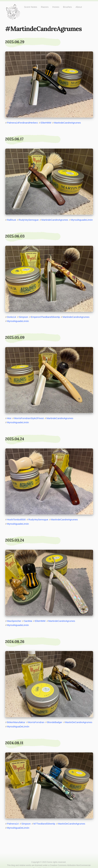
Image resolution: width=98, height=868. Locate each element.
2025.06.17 (14, 139)
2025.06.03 (15, 236)
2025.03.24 (15, 540)
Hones (56, 7)
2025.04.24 (15, 439)
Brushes (67, 7)
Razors (45, 7)
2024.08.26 (15, 642)
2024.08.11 (14, 743)
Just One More (13, 6)
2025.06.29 (15, 42)
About (79, 7)
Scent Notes (31, 7)
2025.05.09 (15, 337)
